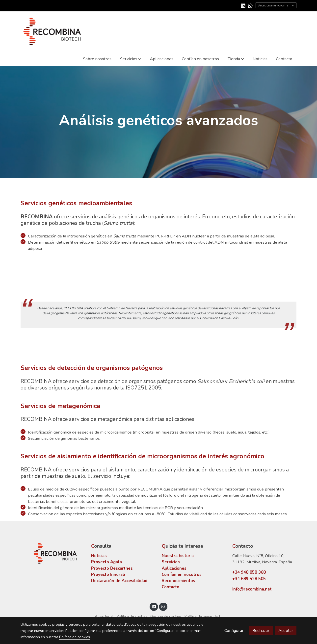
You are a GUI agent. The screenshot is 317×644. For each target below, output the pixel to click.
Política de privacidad (202, 616)
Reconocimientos (178, 581)
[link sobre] (53, 553)
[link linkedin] (243, 5)
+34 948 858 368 (249, 572)
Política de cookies (132, 616)
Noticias (99, 556)
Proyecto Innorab (108, 575)
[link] (52, 31)
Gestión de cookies (166, 616)
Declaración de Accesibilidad (119, 581)
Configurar (234, 631)
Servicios (171, 562)
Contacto (171, 587)
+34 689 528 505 (249, 579)
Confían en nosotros (182, 575)
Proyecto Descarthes (112, 568)
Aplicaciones (174, 568)
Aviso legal (104, 616)
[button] (131, 59)
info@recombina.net (252, 589)
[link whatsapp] (250, 5)
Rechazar (261, 631)
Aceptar (286, 631)
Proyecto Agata (106, 562)
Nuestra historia (178, 556)
